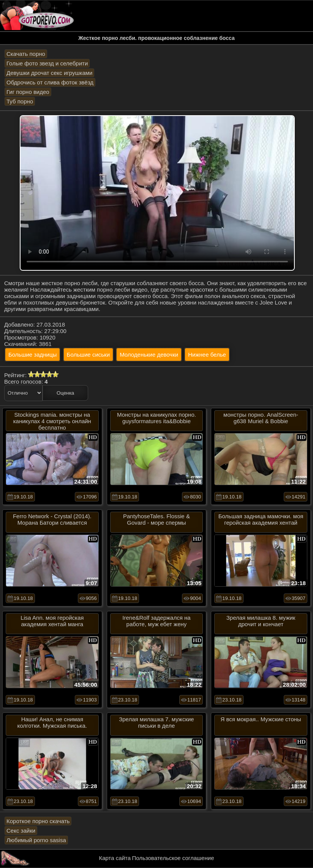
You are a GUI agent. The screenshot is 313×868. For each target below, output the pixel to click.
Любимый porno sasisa (36, 840)
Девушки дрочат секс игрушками (49, 73)
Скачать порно (26, 54)
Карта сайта (115, 858)
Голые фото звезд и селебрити (47, 63)
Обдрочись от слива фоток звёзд (50, 82)
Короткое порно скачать (38, 821)
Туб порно (20, 101)
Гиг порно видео (28, 92)
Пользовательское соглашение (173, 858)
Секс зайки (21, 831)
